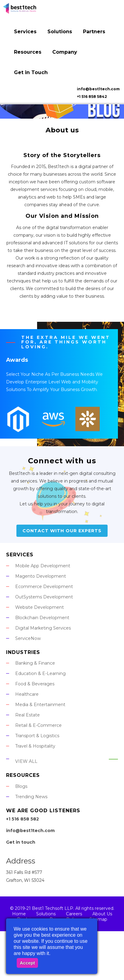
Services (25, 32)
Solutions (60, 32)
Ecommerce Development (44, 587)
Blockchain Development (42, 618)
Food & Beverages (35, 684)
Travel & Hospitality (35, 746)
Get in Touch (31, 72)
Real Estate (28, 715)
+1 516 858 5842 (92, 97)
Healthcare (27, 694)
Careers (74, 914)
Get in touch (21, 842)
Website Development (40, 607)
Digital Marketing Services (43, 628)
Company (65, 52)
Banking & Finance (35, 663)
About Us (102, 914)
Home (19, 914)
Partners (94, 32)
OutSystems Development (44, 597)
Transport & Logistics (37, 736)
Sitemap (98, 919)
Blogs (21, 786)
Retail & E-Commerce (38, 725)
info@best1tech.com (98, 89)
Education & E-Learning (40, 673)
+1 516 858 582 (22, 819)
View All (26, 761)
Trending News (31, 797)
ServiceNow (28, 638)
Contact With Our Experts (62, 531)
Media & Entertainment (40, 705)
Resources (28, 52)
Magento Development (41, 576)
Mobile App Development (43, 566)
